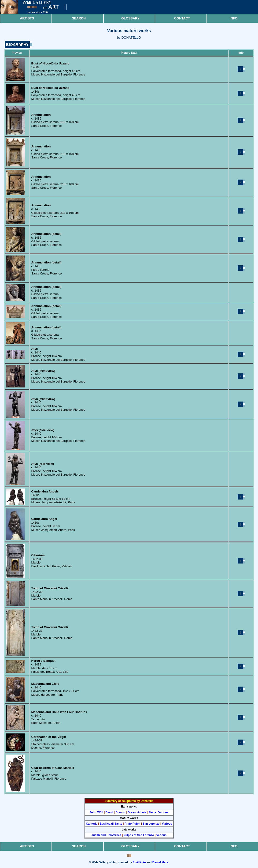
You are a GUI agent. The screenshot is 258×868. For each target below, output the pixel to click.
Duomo (120, 812)
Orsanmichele (137, 812)
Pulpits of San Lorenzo (139, 835)
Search (79, 18)
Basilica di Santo (111, 824)
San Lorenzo (151, 824)
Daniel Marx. (161, 862)
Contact (182, 18)
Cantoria (92, 824)
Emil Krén (139, 862)
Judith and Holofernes (106, 835)
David (109, 812)
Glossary (130, 18)
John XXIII (96, 812)
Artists (27, 18)
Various (163, 812)
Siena (152, 812)
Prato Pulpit (132, 824)
